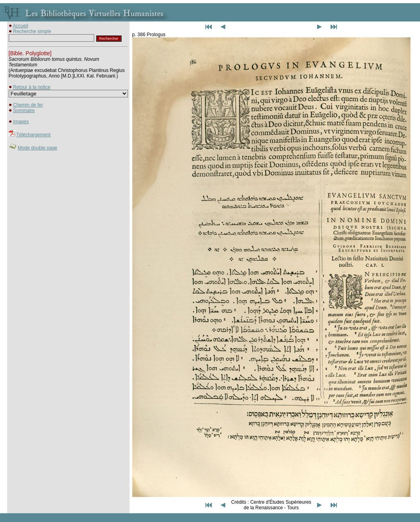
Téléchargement (34, 135)
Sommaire (24, 111)
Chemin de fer (28, 105)
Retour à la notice (32, 87)
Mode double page (38, 148)
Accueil (20, 26)
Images (21, 122)
